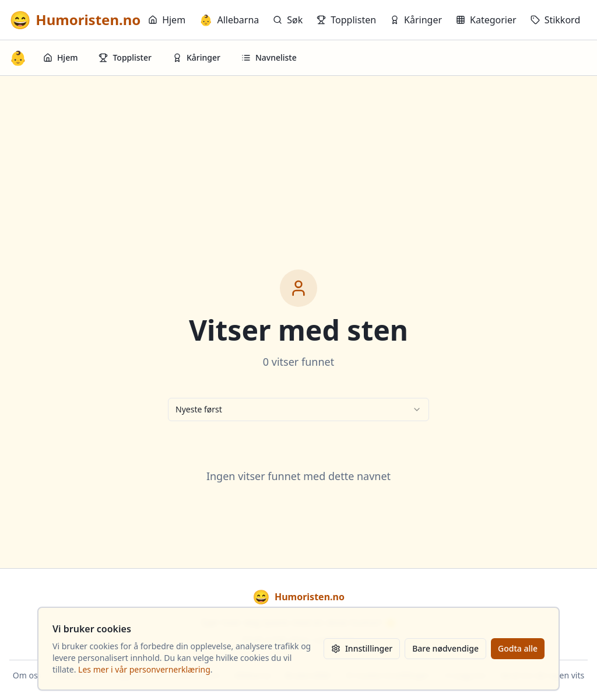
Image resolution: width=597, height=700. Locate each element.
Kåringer (416, 20)
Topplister (125, 57)
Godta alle (518, 648)
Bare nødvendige (445, 648)
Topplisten (346, 20)
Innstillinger (362, 648)
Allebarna (229, 20)
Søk (288, 20)
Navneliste (269, 57)
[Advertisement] (298, 163)
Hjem (167, 20)
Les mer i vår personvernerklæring (144, 669)
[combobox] (298, 409)
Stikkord (556, 20)
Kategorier (486, 20)
